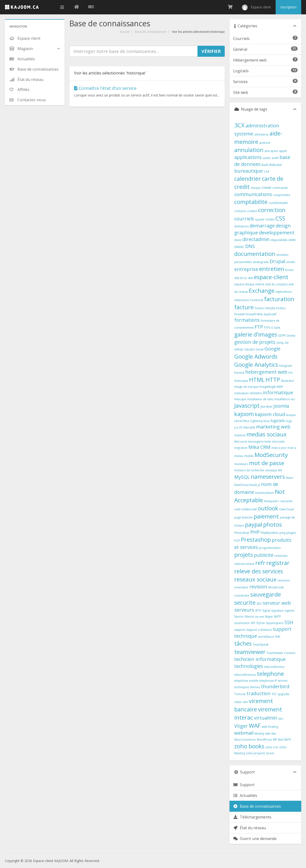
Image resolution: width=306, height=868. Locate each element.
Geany (291, 335)
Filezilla (270, 308)
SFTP (258, 611)
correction (272, 210)
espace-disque (244, 284)
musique (271, 470)
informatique (278, 392)
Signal (266, 611)
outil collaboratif (246, 509)
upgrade (283, 694)
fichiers (260, 308)
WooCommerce (245, 740)
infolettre (256, 393)
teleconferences (245, 675)
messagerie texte (260, 442)
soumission (242, 623)
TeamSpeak (261, 645)
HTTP (273, 380)
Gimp (280, 343)
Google (272, 349)
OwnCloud (286, 509)
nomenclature (265, 493)
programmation (270, 548)
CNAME (266, 188)
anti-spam (271, 151)
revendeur (241, 587)
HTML (257, 380)
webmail (244, 733)
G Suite (276, 328)
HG (290, 373)
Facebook (257, 300)
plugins (291, 533)
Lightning (256, 421)
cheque (256, 188)
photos (273, 524)
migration (241, 448)
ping (282, 533)
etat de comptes (276, 284)
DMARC (239, 247)
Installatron (282, 399)
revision (258, 587)
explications (284, 292)
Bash (265, 165)
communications (253, 194)
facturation (279, 299)
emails (291, 262)
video (238, 702)
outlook (268, 508)
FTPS (267, 328)
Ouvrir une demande (255, 839)
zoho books (249, 746)
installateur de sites (260, 399)
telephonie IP (268, 681)
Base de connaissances (151, 32)
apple (283, 151)
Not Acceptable (260, 496)
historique (241, 381)
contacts (240, 211)
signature (277, 611)
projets (244, 555)
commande (280, 188)
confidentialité (278, 203)
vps (281, 719)
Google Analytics (256, 364)
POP (237, 541)
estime (260, 284)
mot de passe (267, 463)
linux (267, 421)
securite (245, 602)
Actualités (245, 795)
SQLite (261, 623)
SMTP (277, 617)
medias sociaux (267, 434)
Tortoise (240, 694)
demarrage (262, 226)
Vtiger (241, 726)
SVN (278, 637)
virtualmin (266, 718)
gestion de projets (255, 342)
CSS (280, 218)
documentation (255, 254)
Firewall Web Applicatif (261, 314)
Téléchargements (252, 817)
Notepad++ (272, 501)
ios (293, 399)
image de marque (246, 387)
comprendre (282, 195)
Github (239, 349)
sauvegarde (266, 594)
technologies (249, 666)
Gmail (260, 349)
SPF (253, 623)
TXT (274, 694)
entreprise (246, 269)
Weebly (259, 734)
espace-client (271, 277)
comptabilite (251, 202)
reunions (284, 580)
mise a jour (279, 448)
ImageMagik (268, 387)
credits (270, 219)
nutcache (287, 501)
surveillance (266, 637)
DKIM (292, 240)
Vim (245, 702)
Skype (269, 617)
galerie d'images (256, 334)
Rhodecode (276, 587)
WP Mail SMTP (282, 740)
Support (244, 785)
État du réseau (249, 828)
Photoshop (242, 533)
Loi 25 (238, 427)
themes (255, 687)
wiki (268, 734)
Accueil (125, 32)
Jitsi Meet (267, 407)
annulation (249, 150)
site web (259, 617)
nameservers (268, 476)
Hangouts (286, 366)
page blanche (243, 517)
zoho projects (255, 753)
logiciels (278, 421)
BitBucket (276, 165)
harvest (239, 373)
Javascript (247, 405)
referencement (244, 564)
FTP (259, 327)
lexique (291, 415)
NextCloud (241, 485)
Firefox (281, 308)
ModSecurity (271, 455)
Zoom (270, 753)
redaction (281, 556)
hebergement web (266, 372)
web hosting (270, 727)
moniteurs (241, 464)
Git (287, 343)
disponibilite (279, 240)
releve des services (259, 571)
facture (244, 307)
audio (267, 158)
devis (238, 240)
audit (275, 158)
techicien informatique (260, 659)
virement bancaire (254, 705)
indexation (241, 393)
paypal (254, 524)
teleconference (274, 667)
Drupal (277, 261)
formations (247, 320)
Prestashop (256, 539)
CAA (267, 172)
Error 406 (247, 278)
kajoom (244, 414)
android (265, 143)
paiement (266, 516)
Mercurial (241, 442)
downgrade (261, 262)
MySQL (242, 477)
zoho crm (272, 747)
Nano (290, 478)
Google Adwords (256, 356)
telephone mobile (246, 681)
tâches (243, 643)
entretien (272, 269)
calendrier (248, 178)
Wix (274, 734)
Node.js (255, 485)
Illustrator (288, 381)
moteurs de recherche (249, 470)
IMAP (280, 387)
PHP (255, 532)
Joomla (281, 406)
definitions (241, 226)
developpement (277, 233)
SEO (259, 604)
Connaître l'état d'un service (105, 88)
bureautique (249, 171)
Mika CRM (259, 447)
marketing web (273, 427)
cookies (252, 211)
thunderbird (275, 686)
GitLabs (249, 349)
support (240, 630)
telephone (270, 674)
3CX (239, 125)
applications (248, 157)
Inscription (288, 7)
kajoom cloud (270, 414)
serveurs (244, 610)
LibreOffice (242, 421)
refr (260, 563)
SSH (289, 622)
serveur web (277, 603)
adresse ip (261, 134)
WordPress (264, 740)
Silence (249, 617)
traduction (259, 693)
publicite (264, 555)
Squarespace (275, 623)
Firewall (239, 314)
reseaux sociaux (255, 579)
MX (280, 470)
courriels (244, 219)
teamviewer (250, 652)
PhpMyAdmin (270, 533)
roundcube (242, 595)
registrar (278, 563)
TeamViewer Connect (281, 653)
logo (289, 421)
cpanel (260, 219)
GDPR (282, 335)
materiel (240, 435)
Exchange (262, 290)
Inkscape (240, 399)
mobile (249, 456)
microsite (278, 442)
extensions (242, 300)
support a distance (259, 630)
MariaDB (249, 427)
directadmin (256, 239)
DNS (250, 246)
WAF (255, 725)
